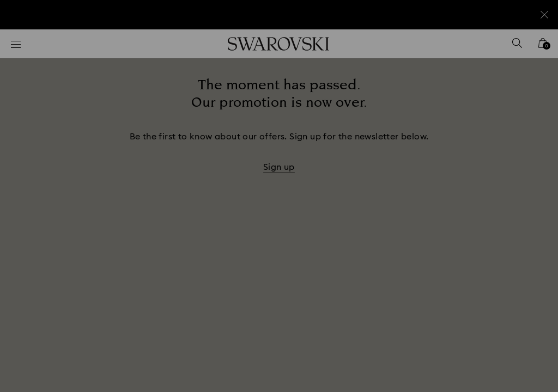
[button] (458, 133)
